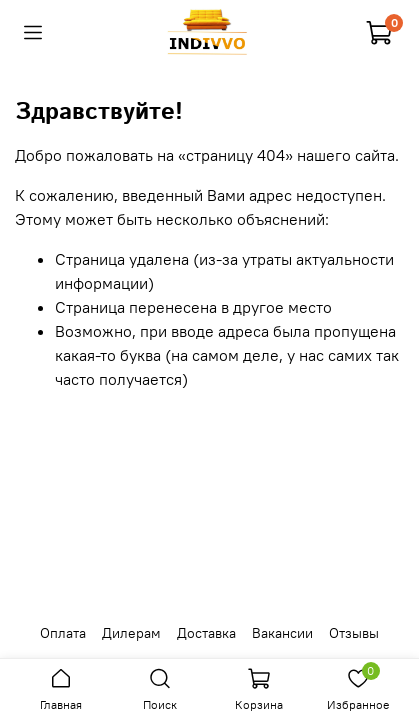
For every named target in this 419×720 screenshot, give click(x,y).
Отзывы (354, 633)
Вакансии (282, 633)
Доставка (206, 633)
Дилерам (131, 633)
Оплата (63, 633)
